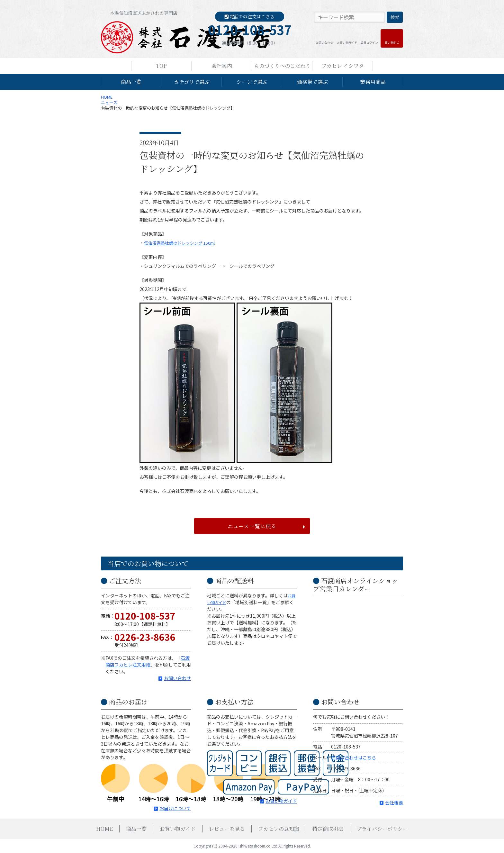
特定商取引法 (328, 829)
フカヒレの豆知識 (279, 829)
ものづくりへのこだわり (282, 66)
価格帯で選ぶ (312, 82)
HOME (107, 97)
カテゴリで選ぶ (192, 82)
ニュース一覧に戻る (252, 526)
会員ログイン (369, 43)
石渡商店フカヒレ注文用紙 (148, 661)
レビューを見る (227, 829)
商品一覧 (131, 82)
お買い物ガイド (347, 43)
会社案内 (222, 66)
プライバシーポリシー (382, 829)
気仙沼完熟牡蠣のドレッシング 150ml (183, 243)
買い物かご (392, 43)
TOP (161, 66)
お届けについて (175, 808)
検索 (395, 17)
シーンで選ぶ (252, 82)
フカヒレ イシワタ (343, 66)
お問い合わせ (324, 43)
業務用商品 (373, 82)
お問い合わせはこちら (354, 758)
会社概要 (394, 803)
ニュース (109, 102)
